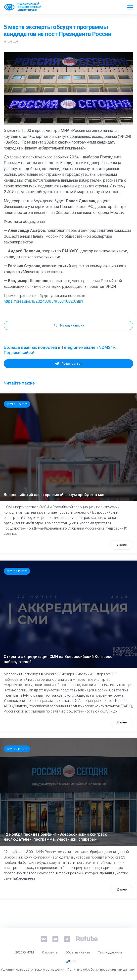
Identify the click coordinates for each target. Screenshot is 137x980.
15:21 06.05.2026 (17, 404)
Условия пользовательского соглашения (32, 969)
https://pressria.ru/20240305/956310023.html (43, 301)
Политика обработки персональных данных (101, 969)
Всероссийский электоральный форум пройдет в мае (55, 495)
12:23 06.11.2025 (17, 749)
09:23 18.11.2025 (17, 571)
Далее (122, 545)
